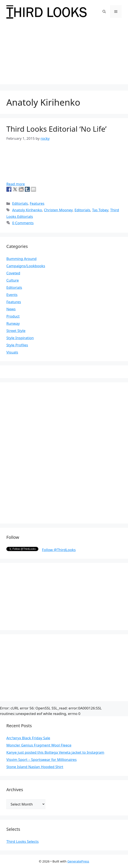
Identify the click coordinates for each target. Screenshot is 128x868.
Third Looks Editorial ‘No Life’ (56, 129)
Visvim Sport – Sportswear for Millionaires (42, 759)
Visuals (12, 352)
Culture (13, 280)
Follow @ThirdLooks (59, 550)
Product (13, 316)
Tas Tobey (100, 210)
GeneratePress (78, 861)
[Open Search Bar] (104, 11)
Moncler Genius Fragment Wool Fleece (39, 745)
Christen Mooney (58, 210)
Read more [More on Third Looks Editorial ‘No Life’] (16, 184)
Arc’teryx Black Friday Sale (28, 738)
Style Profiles (17, 345)
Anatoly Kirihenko (27, 210)
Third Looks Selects (22, 841)
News (11, 309)
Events (12, 295)
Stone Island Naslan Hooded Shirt (35, 767)
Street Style (16, 331)
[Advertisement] (64, 55)
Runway (13, 323)
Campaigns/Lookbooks (26, 266)
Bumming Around (21, 259)
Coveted (13, 273)
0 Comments (23, 223)
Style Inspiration (20, 338)
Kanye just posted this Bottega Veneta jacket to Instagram (55, 752)
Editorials (20, 203)
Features (37, 203)
